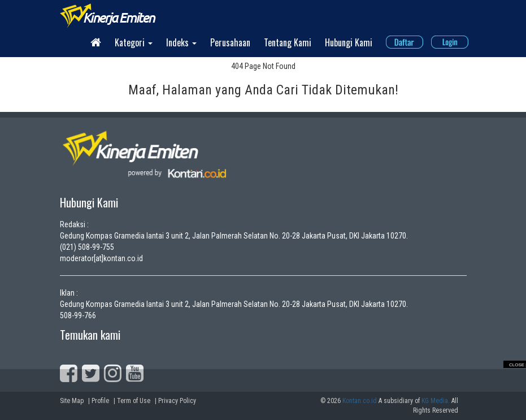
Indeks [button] (181, 42)
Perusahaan (230, 42)
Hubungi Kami (349, 42)
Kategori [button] (134, 42)
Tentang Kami (288, 42)
